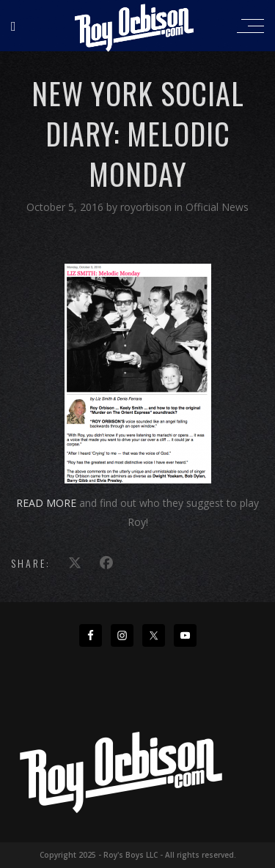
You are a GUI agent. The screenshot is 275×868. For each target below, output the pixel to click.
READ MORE (46, 503)
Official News (217, 207)
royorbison (147, 207)
